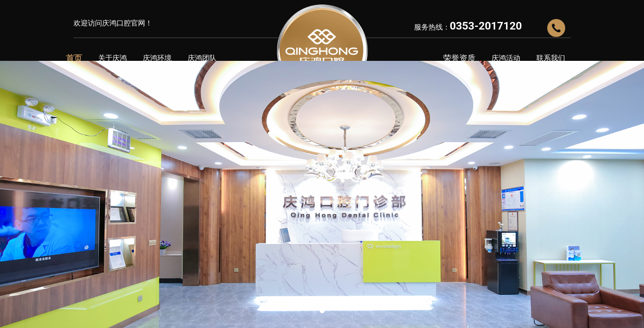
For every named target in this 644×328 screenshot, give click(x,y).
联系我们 (551, 58)
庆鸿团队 (202, 58)
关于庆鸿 (112, 58)
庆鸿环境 (157, 58)
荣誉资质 (459, 58)
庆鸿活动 (506, 58)
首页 (74, 58)
